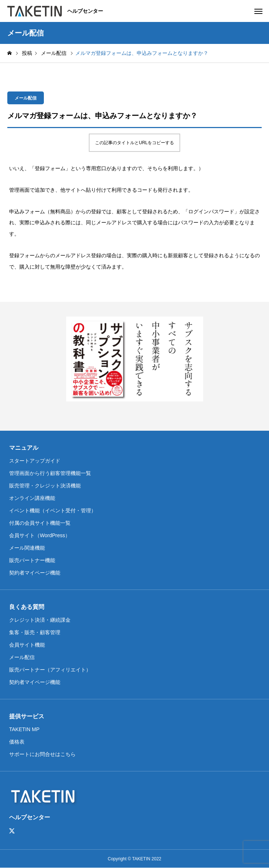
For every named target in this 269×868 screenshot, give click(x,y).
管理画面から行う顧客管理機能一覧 (50, 473)
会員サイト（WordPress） (40, 535)
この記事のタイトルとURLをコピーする (134, 143)
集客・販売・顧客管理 (35, 632)
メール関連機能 (27, 548)
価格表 (17, 742)
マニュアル (24, 448)
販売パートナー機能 (32, 560)
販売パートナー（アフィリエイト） (50, 670)
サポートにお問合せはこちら (42, 754)
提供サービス (27, 716)
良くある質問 (27, 607)
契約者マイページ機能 (35, 573)
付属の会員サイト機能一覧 (40, 523)
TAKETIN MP (24, 729)
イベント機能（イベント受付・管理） (53, 510)
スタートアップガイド (35, 461)
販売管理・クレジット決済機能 (45, 486)
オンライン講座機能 (32, 498)
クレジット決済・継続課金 (40, 620)
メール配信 (26, 98)
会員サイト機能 (27, 645)
